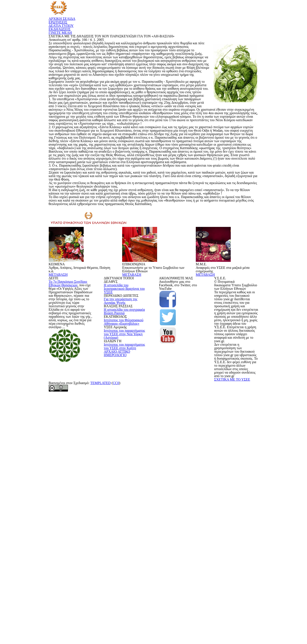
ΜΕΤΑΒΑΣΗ (65, 466)
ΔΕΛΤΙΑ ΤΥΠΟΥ (179, 13)
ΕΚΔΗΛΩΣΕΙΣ (211, 13)
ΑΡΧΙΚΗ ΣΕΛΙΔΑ (115, 13)
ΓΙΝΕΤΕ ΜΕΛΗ (243, 13)
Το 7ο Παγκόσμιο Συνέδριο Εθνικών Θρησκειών (69, 524)
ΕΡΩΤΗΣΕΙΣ (147, 13)
